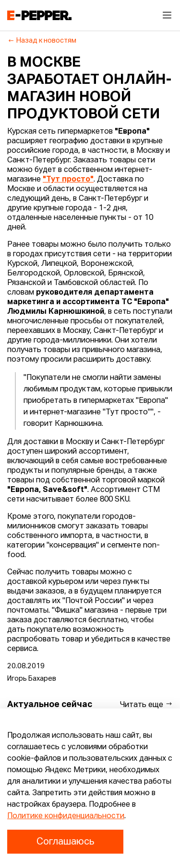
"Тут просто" (68, 180)
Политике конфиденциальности (66, 816)
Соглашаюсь (65, 842)
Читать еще (146, 704)
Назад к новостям (42, 41)
